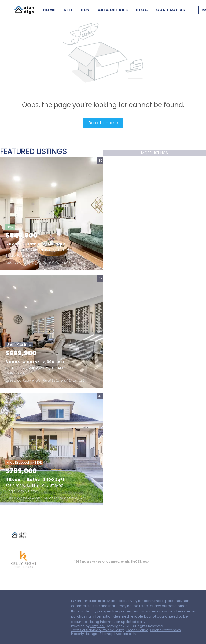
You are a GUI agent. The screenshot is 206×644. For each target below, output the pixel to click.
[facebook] (15, 602)
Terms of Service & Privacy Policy (98, 630)
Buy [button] (85, 10)
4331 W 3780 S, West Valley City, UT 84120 (38, 250)
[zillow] (36, 602)
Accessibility (126, 634)
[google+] (15, 614)
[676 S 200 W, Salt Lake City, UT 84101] (51, 449)
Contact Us (171, 10)
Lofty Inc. (98, 626)
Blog (142, 10)
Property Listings (84, 634)
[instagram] (47, 602)
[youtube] (58, 602)
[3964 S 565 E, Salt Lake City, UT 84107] (51, 331)
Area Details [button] (113, 10)
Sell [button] (68, 10)
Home (49, 10)
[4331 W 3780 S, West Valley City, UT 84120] (51, 214)
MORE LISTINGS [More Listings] (154, 153)
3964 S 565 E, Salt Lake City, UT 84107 (35, 368)
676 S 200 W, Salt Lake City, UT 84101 (34, 486)
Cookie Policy (137, 630)
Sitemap (106, 634)
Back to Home (103, 123)
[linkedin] (25, 602)
